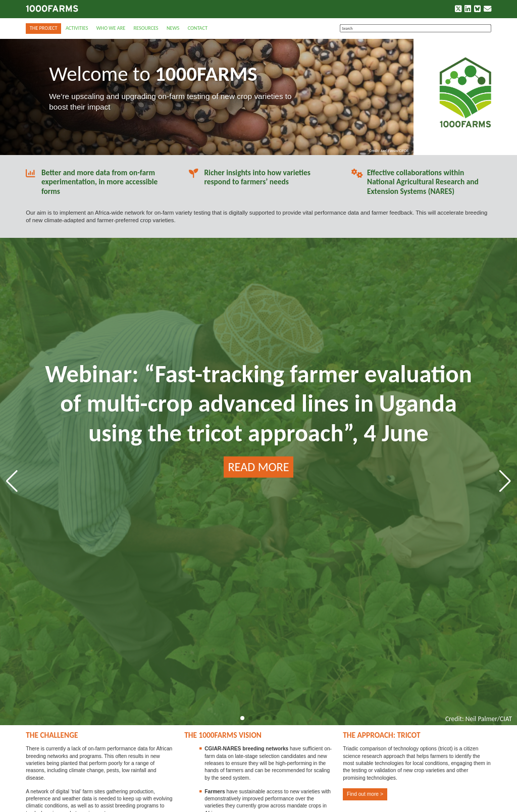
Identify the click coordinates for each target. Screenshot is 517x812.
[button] (242, 718)
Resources (146, 28)
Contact (198, 28)
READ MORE (258, 467)
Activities (77, 28)
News (173, 28)
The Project (44, 28)
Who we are (111, 28)
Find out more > (365, 794)
